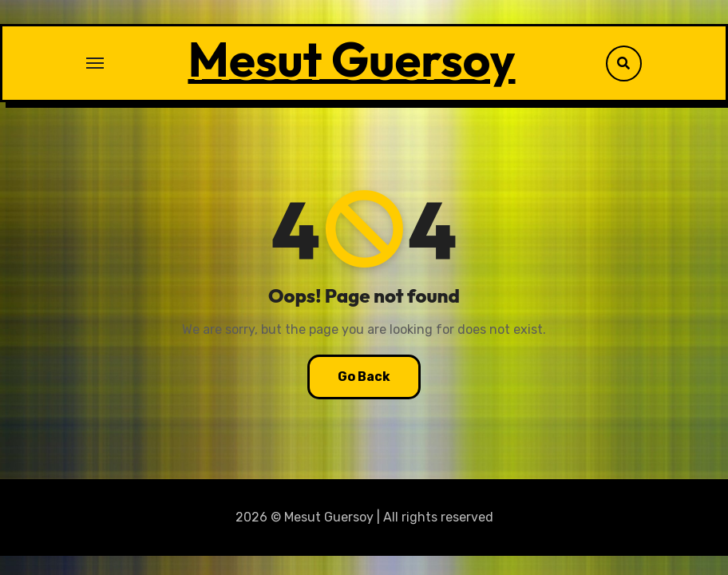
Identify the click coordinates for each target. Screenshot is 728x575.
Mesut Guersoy (351, 59)
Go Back (364, 377)
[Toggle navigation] (95, 63)
